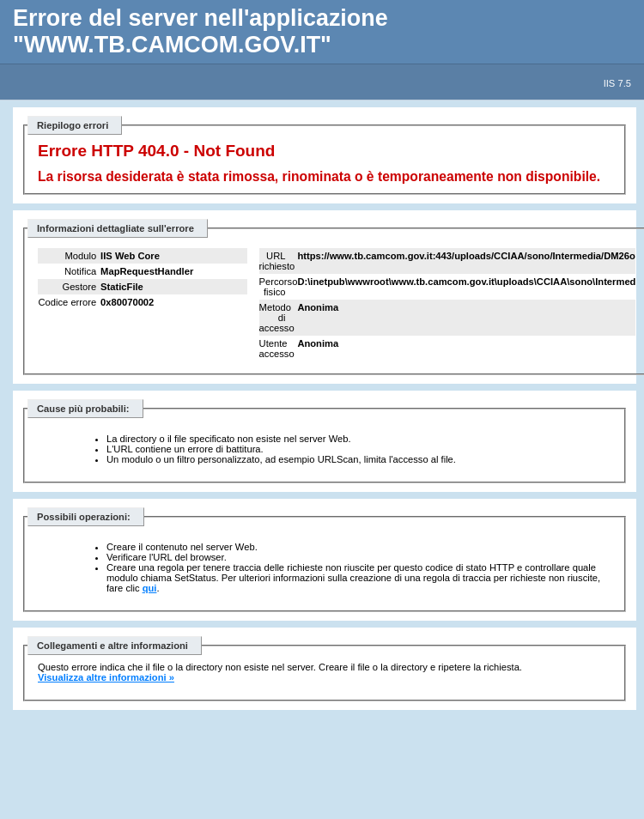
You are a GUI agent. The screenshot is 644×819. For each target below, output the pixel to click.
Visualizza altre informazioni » (106, 677)
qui (150, 588)
